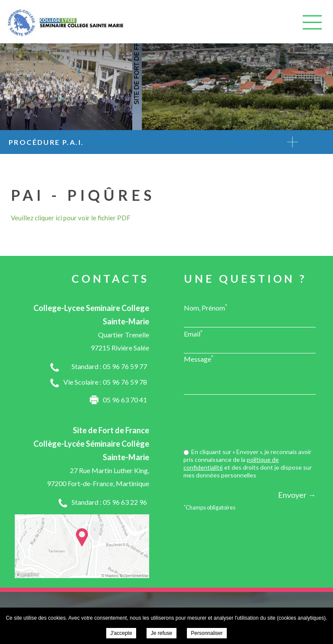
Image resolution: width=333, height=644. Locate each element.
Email (193, 333)
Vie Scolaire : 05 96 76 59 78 (105, 382)
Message (199, 359)
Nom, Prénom (206, 307)
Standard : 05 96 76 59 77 (109, 366)
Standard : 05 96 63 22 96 (109, 502)
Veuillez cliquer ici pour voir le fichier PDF (71, 218)
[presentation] (250, 422)
